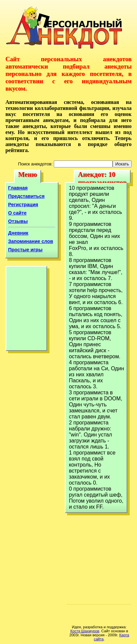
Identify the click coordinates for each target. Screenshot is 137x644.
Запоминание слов (31, 241)
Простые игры (25, 250)
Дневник (18, 233)
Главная (18, 188)
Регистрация (23, 205)
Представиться (26, 196)
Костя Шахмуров (85, 631)
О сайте (17, 213)
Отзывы (18, 221)
